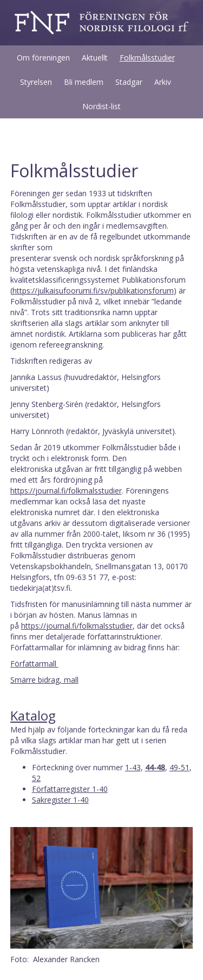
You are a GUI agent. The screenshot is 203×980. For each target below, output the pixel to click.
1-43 (133, 767)
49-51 (179, 767)
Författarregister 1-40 (70, 789)
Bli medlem (84, 82)
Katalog (33, 715)
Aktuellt (95, 58)
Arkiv (163, 82)
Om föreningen (43, 58)
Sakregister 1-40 (60, 800)
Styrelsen (36, 82)
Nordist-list (101, 106)
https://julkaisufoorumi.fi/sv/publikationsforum (93, 291)
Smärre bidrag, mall (44, 680)
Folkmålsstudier (147, 58)
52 (36, 778)
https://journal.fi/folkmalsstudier (66, 491)
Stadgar (129, 82)
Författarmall (34, 664)
